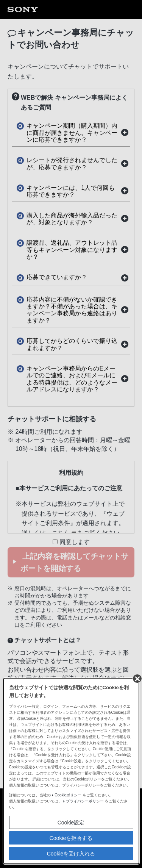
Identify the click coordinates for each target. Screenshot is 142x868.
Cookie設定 (71, 152)
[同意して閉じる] (137, 8)
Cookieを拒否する (71, 168)
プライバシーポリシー (85, 131)
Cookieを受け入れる (71, 183)
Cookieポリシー (68, 125)
